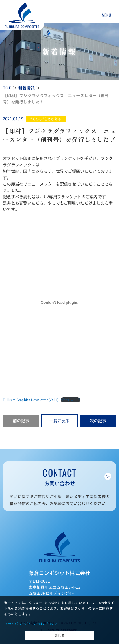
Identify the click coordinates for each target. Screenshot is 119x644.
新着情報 (26, 88)
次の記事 (98, 421)
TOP (7, 88)
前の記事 (21, 421)
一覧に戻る (59, 421)
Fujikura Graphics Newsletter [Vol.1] (31, 400)
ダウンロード (70, 400)
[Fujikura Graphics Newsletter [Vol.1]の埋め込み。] (59, 303)
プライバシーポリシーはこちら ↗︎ (31, 624)
